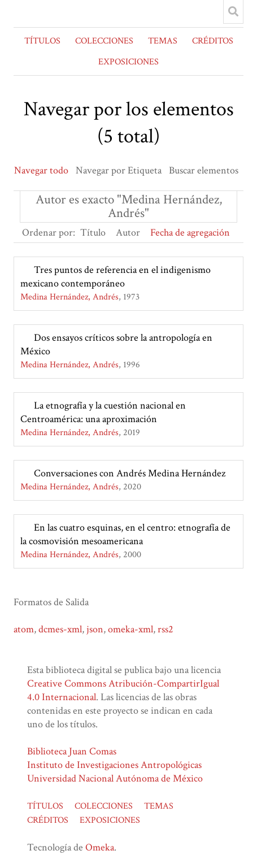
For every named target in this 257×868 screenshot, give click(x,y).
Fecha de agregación (190, 233)
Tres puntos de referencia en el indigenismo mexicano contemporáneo (116, 277)
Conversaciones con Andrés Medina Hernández (130, 473)
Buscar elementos (204, 170)
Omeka (100, 847)
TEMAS (163, 41)
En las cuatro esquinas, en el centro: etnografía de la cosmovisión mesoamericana (125, 534)
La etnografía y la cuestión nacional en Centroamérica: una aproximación (103, 412)
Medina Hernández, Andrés (69, 297)
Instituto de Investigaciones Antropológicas (114, 765)
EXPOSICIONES (128, 62)
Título (93, 233)
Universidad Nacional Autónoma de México (115, 778)
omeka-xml (130, 629)
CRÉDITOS (213, 41)
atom (24, 629)
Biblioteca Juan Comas (72, 751)
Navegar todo (41, 170)
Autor (128, 233)
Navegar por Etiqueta (119, 170)
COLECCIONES (104, 41)
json (95, 629)
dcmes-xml (60, 629)
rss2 (165, 629)
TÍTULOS (42, 41)
